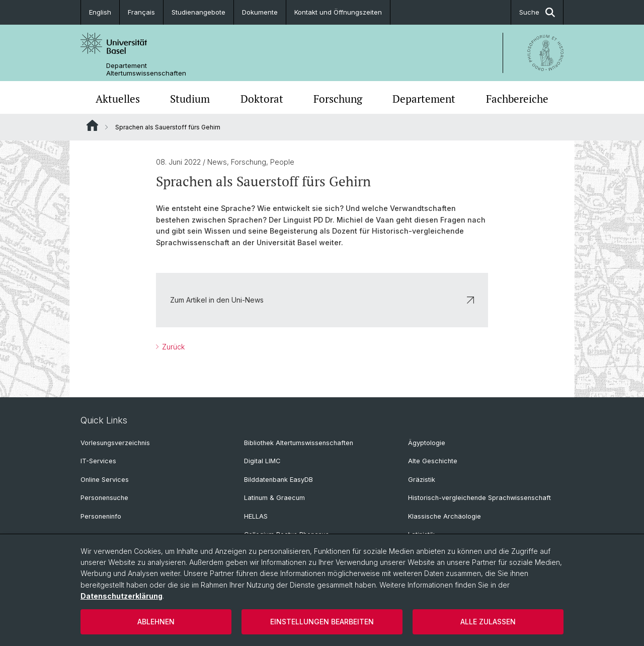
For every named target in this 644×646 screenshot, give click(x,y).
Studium (190, 99)
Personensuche (104, 498)
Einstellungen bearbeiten (322, 622)
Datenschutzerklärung (122, 596)
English (100, 12)
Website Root (92, 125)
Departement (424, 99)
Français (141, 12)
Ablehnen (156, 622)
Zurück (172, 347)
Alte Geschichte (433, 461)
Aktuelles (118, 99)
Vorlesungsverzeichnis (115, 443)
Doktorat (262, 99)
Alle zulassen (488, 622)
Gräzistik (422, 480)
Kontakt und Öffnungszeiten (338, 12)
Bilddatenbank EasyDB (278, 480)
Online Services (105, 480)
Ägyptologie (427, 443)
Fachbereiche (517, 99)
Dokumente (260, 12)
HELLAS (256, 516)
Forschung (338, 99)
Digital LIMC (262, 461)
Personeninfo (101, 516)
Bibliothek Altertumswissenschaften (299, 443)
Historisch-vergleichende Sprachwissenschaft (479, 498)
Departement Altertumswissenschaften (146, 69)
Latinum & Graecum (274, 498)
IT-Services (98, 461)
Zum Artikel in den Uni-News (322, 300)
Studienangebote (198, 12)
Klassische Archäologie (445, 516)
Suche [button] (537, 12)
